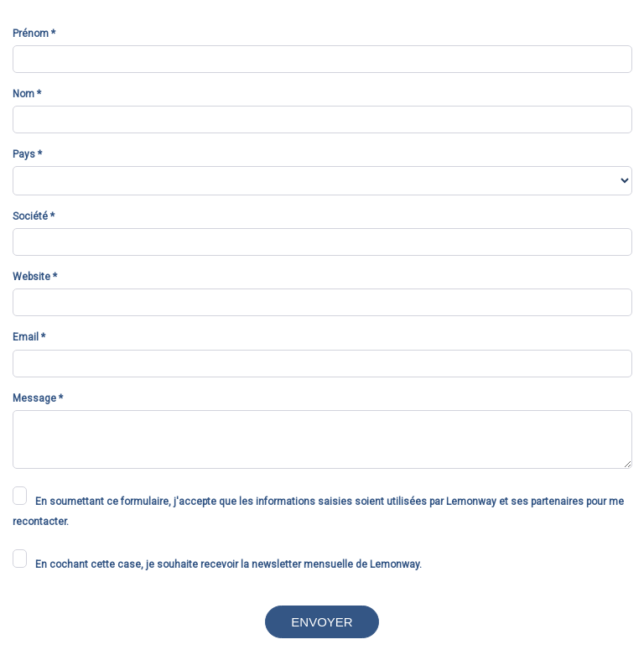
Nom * (27, 94)
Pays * (27, 154)
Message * (38, 398)
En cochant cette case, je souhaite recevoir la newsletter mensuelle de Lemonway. (229, 564)
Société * (34, 216)
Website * (35, 277)
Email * (29, 337)
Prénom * (34, 34)
